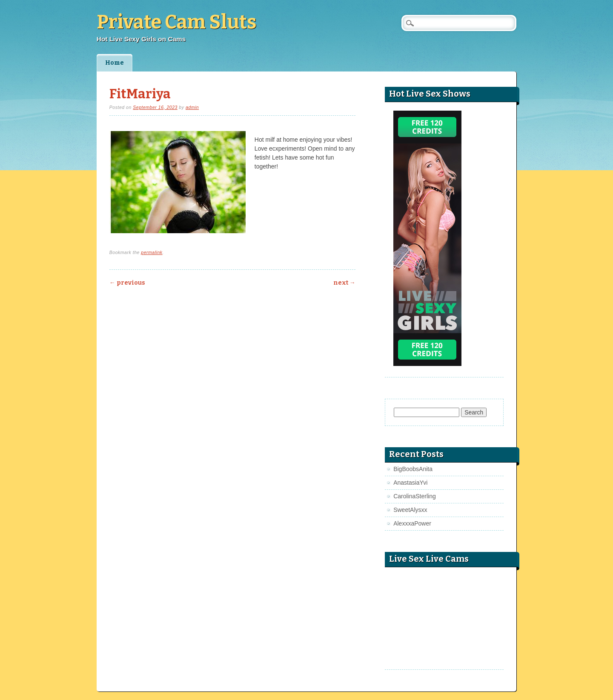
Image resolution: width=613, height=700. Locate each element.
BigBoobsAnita (413, 469)
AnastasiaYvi (410, 483)
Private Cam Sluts (176, 22)
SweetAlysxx (410, 510)
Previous (127, 283)
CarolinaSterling (415, 496)
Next (344, 283)
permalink (152, 252)
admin (192, 107)
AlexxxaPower (412, 523)
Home (115, 63)
